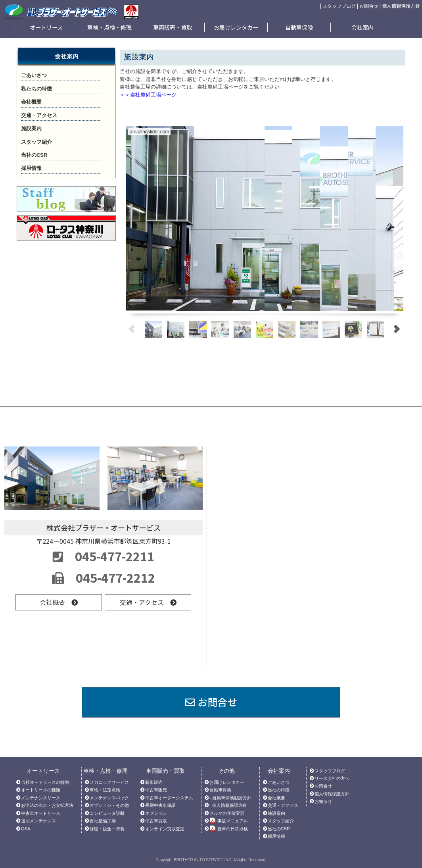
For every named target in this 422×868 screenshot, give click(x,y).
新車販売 (154, 782)
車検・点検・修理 (109, 27)
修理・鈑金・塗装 (107, 829)
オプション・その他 (109, 805)
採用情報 (276, 836)
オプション (156, 813)
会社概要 (59, 602)
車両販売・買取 (173, 27)
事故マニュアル (229, 821)
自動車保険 (299, 27)
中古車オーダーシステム (169, 798)
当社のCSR (279, 829)
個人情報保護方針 (401, 6)
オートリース (46, 27)
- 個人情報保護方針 (228, 805)
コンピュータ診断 (107, 813)
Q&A (26, 829)
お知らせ (323, 801)
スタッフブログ (339, 6)
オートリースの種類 (41, 790)
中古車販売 (156, 790)
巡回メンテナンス (38, 821)
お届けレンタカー (236, 27)
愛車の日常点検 (229, 829)
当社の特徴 (279, 790)
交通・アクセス (148, 602)
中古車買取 (156, 821)
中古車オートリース (41, 813)
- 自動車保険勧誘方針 (230, 798)
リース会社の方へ (332, 778)
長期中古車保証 (160, 805)
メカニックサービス (109, 782)
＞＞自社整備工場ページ (148, 95)
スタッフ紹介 (281, 821)
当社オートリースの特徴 (45, 782)
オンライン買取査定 (165, 829)
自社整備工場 (103, 821)
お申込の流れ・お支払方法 (47, 805)
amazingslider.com (149, 132)
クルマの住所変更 (227, 813)
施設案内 (276, 813)
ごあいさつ (279, 782)
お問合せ (369, 6)
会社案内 (363, 27)
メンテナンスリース (41, 798)
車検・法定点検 (105, 790)
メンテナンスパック (109, 798)
